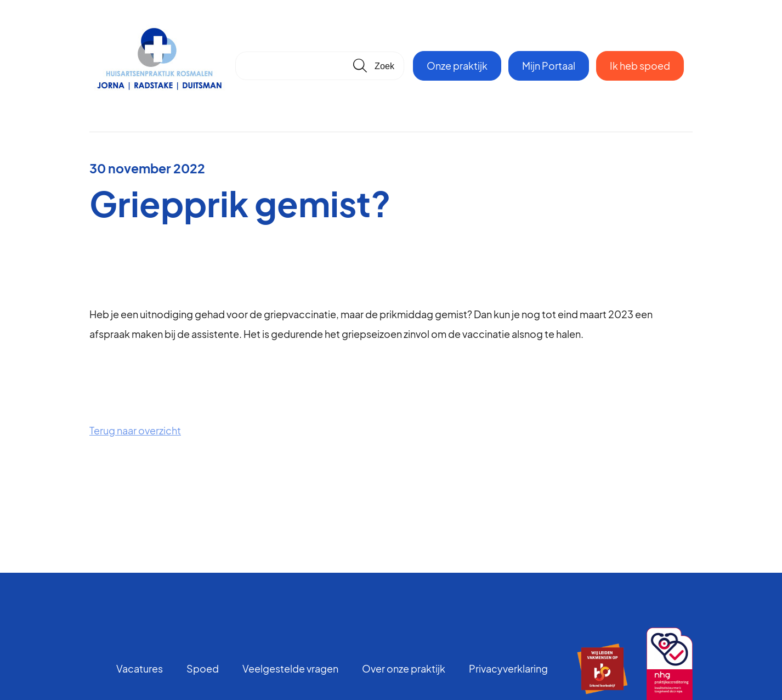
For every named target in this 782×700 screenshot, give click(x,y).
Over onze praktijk (404, 668)
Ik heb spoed (640, 66)
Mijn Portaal (549, 66)
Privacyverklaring (508, 668)
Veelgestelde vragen (290, 668)
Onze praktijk (457, 66)
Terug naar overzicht (135, 430)
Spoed (203, 668)
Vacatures (140, 668)
